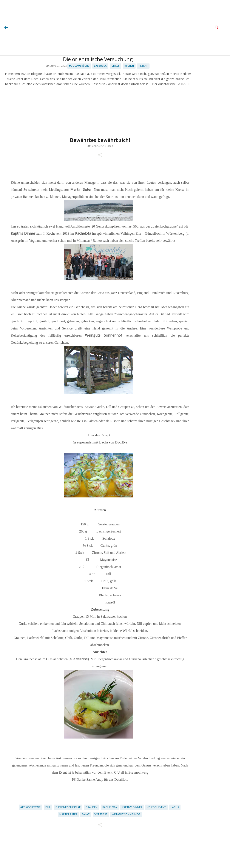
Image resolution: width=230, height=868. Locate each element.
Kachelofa (110, 807)
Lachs (175, 807)
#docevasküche (79, 66)
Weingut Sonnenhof (126, 814)
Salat (86, 814)
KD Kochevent (156, 807)
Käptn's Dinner (132, 807)
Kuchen (129, 66)
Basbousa (100, 66)
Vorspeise (101, 814)
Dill (48, 807)
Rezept (143, 66)
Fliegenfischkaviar (68, 807)
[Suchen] (217, 28)
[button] (100, 155)
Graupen (92, 807)
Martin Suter (68, 814)
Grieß (116, 66)
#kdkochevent (30, 807)
